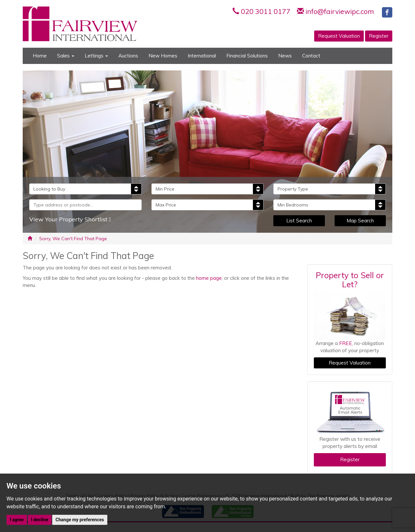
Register (379, 36)
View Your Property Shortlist (70, 219)
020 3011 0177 (266, 11)
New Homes (163, 56)
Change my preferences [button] (80, 520)
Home (40, 56)
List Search (299, 221)
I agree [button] (17, 520)
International (202, 56)
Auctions (128, 56)
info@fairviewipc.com (340, 11)
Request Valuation (339, 36)
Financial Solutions (247, 56)
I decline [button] (40, 520)
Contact (311, 56)
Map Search (360, 221)
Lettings (96, 56)
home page (209, 278)
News (285, 56)
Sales (66, 56)
